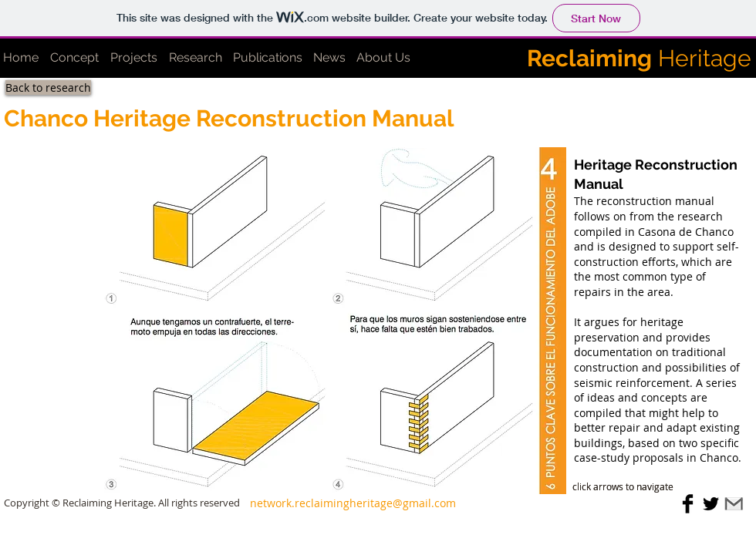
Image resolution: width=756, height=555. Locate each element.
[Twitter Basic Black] (711, 504)
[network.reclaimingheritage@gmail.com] (353, 503)
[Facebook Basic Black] (688, 504)
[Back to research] (48, 87)
